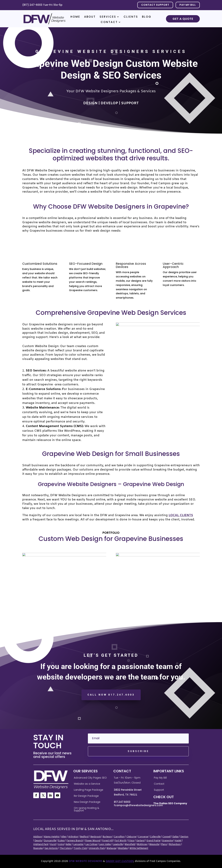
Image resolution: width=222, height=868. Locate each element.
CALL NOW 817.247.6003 (111, 695)
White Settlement (139, 848)
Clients (131, 17)
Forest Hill (107, 841)
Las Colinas (91, 844)
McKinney (142, 844)
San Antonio (51, 848)
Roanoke (38, 848)
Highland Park (41, 844)
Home (75, 17)
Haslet (178, 841)
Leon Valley (105, 844)
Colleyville (155, 837)
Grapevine (167, 841)
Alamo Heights (52, 837)
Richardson (175, 844)
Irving (61, 844)
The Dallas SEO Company (170, 803)
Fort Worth (121, 841)
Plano (164, 844)
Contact (109, 22)
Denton (184, 837)
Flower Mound (93, 841)
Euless (61, 841)
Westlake (123, 848)
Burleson (107, 837)
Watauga (111, 848)
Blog (147, 17)
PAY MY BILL (188, 5)
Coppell (166, 837)
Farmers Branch (75, 841)
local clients (181, 515)
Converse (143, 837)
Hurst (53, 844)
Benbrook (96, 837)
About (90, 17)
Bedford (84, 837)
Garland (140, 841)
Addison (38, 837)
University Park (97, 848)
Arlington (73, 837)
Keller (69, 844)
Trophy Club (80, 848)
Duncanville (50, 841)
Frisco (131, 841)
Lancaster (78, 844)
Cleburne (131, 837)
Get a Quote (183, 19)
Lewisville (118, 844)
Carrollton (119, 837)
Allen (64, 837)
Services (108, 17)
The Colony (66, 848)
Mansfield (130, 844)
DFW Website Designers (86, 861)
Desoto (38, 841)
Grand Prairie (153, 841)
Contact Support (155, 5)
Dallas (175, 837)
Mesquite (154, 844)
